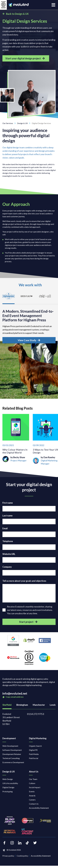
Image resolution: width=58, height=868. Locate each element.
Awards (32, 796)
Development (9, 738)
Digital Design (8, 787)
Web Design (8, 779)
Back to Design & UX (16, 14)
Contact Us (34, 804)
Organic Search (35, 746)
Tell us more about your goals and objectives (24, 581)
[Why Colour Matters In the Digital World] (16, 441)
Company (7, 567)
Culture (32, 783)
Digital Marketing (38, 738)
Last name (7, 516)
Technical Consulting (11, 758)
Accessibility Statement (39, 808)
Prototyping (8, 791)
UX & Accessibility (10, 783)
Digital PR (33, 750)
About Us (34, 772)
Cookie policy (23, 856)
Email (5, 528)
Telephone (8, 541)
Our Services (10, 123)
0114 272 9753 (36, 714)
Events (32, 791)
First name (8, 503)
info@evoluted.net (15, 693)
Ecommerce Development (13, 762)
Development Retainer (12, 754)
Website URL (9, 554)
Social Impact (35, 787)
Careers (32, 800)
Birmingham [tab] (22, 705)
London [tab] (54, 705)
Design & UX (24, 123)
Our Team (33, 779)
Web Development (10, 746)
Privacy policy (8, 856)
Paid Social (34, 758)
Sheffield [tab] (7, 705)
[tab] (8, 298)
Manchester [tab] (39, 705)
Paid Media (34, 754)
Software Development (12, 750)
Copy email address (13, 697)
